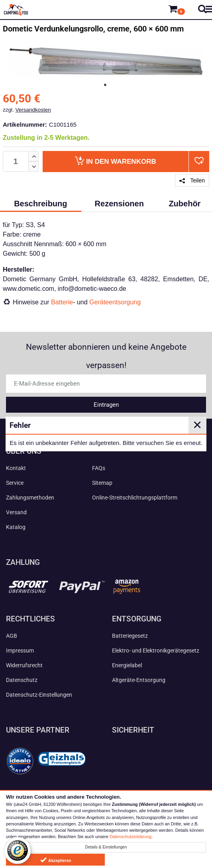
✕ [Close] (197, 425)
